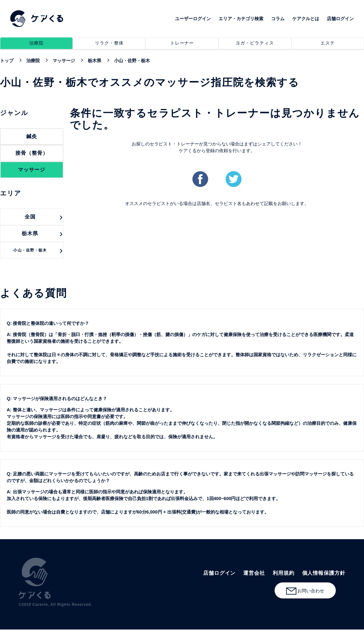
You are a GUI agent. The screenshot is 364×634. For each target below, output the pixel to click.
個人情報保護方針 (324, 573)
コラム (278, 19)
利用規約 (284, 573)
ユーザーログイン (193, 19)
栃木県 (30, 233)
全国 (30, 217)
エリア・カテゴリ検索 (241, 19)
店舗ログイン (340, 19)
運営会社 (254, 573)
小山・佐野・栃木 (30, 250)
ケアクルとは (306, 19)
